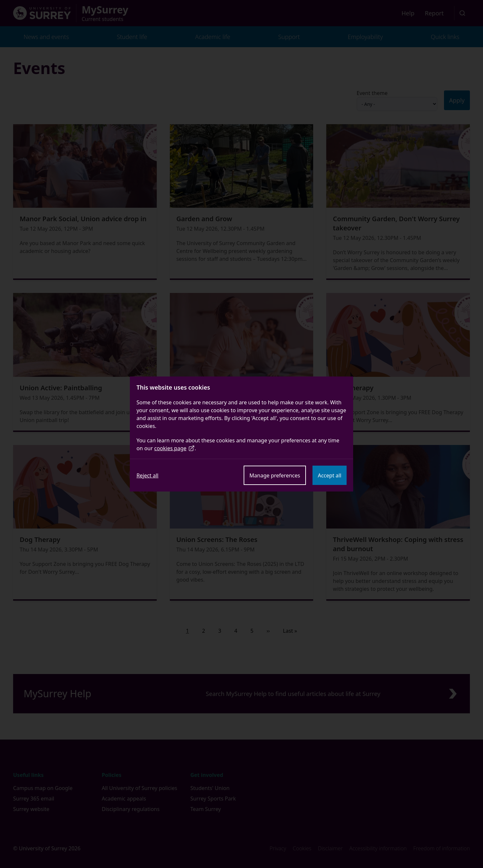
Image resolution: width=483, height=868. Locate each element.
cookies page (174, 448)
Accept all (330, 475)
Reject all (147, 475)
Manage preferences (275, 475)
